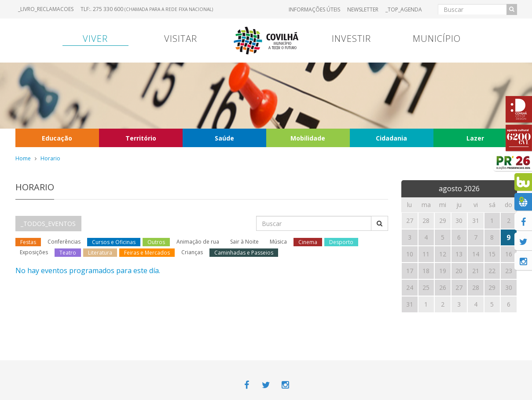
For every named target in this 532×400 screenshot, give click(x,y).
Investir (351, 39)
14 (476, 254)
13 (459, 254)
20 (459, 271)
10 (410, 254)
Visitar (181, 39)
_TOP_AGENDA (404, 9)
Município (437, 39)
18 (426, 271)
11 (426, 254)
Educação (57, 138)
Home (23, 158)
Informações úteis (314, 9)
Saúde (224, 138)
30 (509, 287)
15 (492, 254)
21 (476, 271)
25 (426, 287)
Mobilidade (308, 138)
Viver (95, 39)
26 (443, 287)
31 (410, 304)
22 (492, 271)
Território (141, 138)
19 (443, 271)
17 (410, 271)
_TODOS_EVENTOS (48, 224)
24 (410, 287)
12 (443, 254)
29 (492, 287)
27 (459, 287)
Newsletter (363, 9)
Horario (50, 158)
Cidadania (391, 138)
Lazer (475, 138)
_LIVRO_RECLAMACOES (46, 9)
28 (476, 287)
